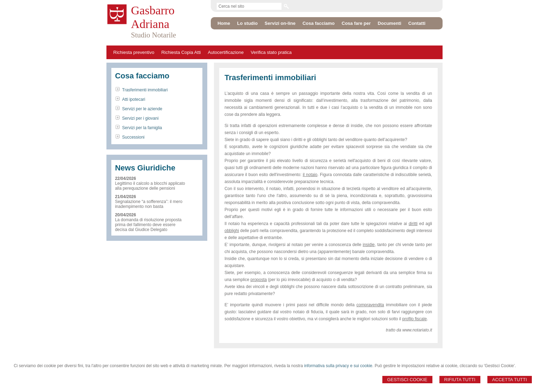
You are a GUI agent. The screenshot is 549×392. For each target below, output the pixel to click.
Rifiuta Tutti (460, 380)
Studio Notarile (154, 35)
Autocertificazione (226, 52)
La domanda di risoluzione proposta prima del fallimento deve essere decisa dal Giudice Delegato (148, 225)
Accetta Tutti (510, 380)
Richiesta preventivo (134, 52)
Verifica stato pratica (271, 52)
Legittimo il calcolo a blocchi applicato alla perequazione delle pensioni (150, 186)
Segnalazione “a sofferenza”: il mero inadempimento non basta (149, 204)
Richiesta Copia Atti (181, 52)
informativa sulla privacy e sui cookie (338, 366)
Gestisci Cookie (407, 380)
